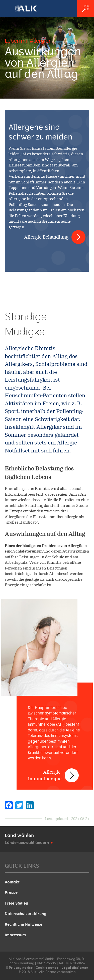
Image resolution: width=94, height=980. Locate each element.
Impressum (15, 935)
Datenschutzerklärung (26, 914)
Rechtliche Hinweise (24, 925)
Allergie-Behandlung (46, 237)
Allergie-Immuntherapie (45, 775)
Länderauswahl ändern (27, 843)
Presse (11, 893)
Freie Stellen (16, 903)
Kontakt (12, 882)
